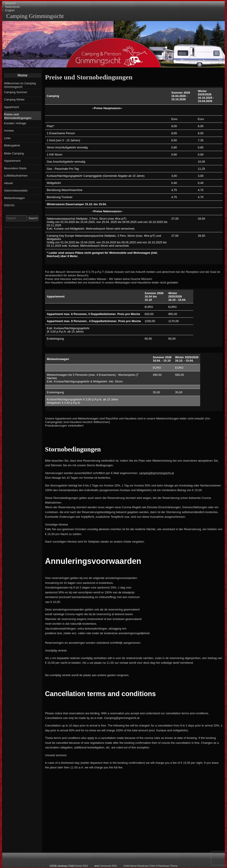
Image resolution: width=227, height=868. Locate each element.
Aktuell (8, 183)
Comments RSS (108, 866)
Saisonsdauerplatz (16, 190)
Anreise (9, 131)
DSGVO (9, 205)
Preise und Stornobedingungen (18, 116)
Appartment (11, 107)
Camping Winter (14, 99)
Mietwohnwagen (14, 198)
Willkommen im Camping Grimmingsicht (20, 85)
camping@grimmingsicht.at (156, 473)
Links (7, 138)
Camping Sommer (16, 92)
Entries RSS (81, 866)
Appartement (12, 161)
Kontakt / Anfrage (15, 123)
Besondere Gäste (15, 168)
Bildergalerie (12, 145)
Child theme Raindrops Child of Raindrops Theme (151, 866)
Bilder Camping (14, 153)
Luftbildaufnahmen (16, 176)
